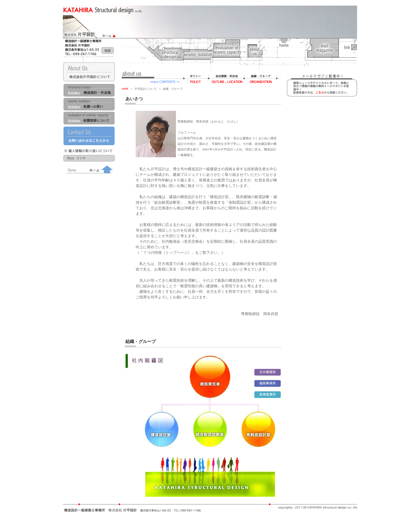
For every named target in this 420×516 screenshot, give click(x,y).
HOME (125, 89)
